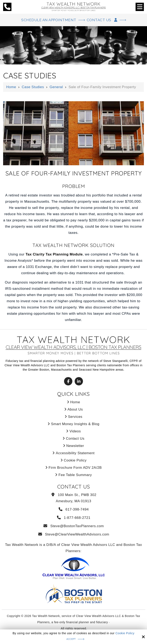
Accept (71, 639)
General (56, 87)
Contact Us (102, 20)
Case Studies (33, 87)
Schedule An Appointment (49, 20)
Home (11, 87)
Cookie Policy (125, 633)
